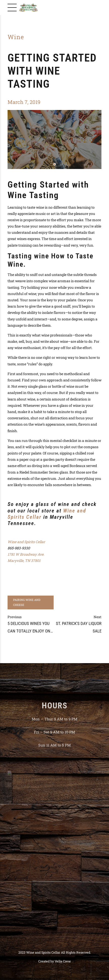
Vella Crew (63, 961)
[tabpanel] (54, 139)
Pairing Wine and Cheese (27, 602)
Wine (16, 37)
